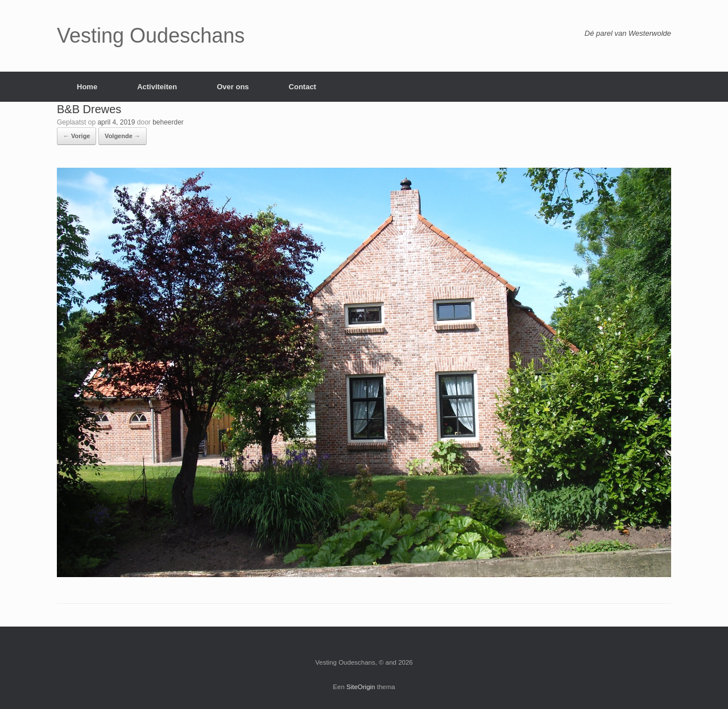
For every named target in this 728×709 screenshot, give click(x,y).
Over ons (233, 87)
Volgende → (123, 136)
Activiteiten (157, 87)
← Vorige (76, 136)
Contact (303, 87)
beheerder (168, 122)
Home (87, 87)
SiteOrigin (361, 687)
